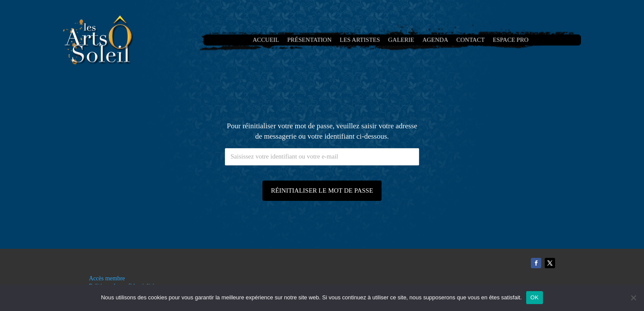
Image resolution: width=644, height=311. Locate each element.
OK (535, 297)
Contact (465, 40)
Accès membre (107, 278)
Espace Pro (503, 40)
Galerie (400, 40)
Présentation (314, 40)
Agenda (432, 40)
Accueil (273, 40)
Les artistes (361, 40)
